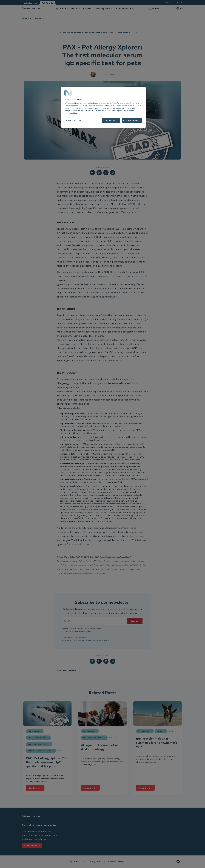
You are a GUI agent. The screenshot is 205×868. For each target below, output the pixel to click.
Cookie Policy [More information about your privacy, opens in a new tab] (76, 113)
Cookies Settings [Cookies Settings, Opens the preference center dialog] (74, 120)
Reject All (111, 120)
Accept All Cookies (132, 120)
